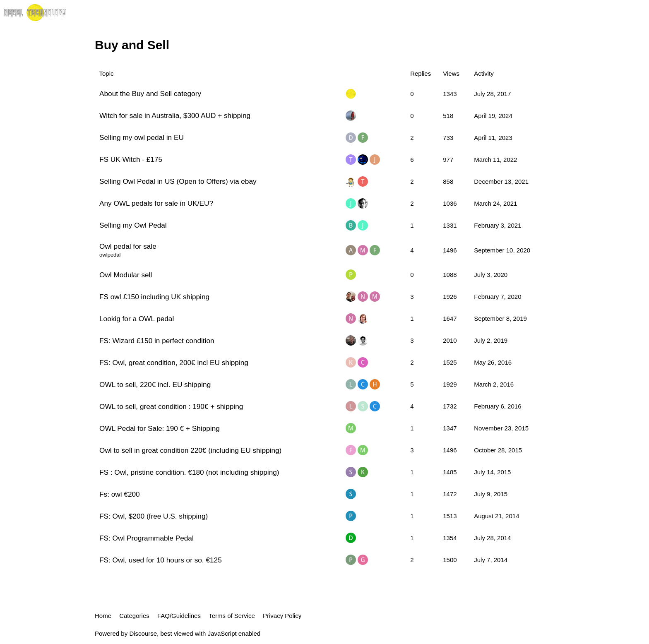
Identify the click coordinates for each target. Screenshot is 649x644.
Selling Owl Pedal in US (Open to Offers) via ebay (178, 181)
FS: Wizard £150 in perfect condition (157, 341)
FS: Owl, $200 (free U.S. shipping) (154, 516)
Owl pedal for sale (128, 246)
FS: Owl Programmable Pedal (147, 538)
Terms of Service (232, 616)
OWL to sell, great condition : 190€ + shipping (171, 406)
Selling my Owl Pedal (133, 225)
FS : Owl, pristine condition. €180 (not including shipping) (189, 472)
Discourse (143, 633)
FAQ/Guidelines (179, 616)
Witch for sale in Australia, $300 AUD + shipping (175, 115)
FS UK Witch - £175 (131, 159)
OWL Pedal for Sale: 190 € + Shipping (160, 428)
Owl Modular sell (126, 275)
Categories (134, 616)
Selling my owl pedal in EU (142, 137)
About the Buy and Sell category (150, 94)
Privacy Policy (282, 616)
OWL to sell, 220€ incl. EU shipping (155, 384)
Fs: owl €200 (120, 494)
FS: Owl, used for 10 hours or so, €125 (161, 560)
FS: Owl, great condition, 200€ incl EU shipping (174, 363)
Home (103, 616)
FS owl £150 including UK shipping (154, 297)
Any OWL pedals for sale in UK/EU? (156, 203)
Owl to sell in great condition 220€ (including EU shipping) (190, 450)
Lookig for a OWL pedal (137, 319)
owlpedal (110, 255)
